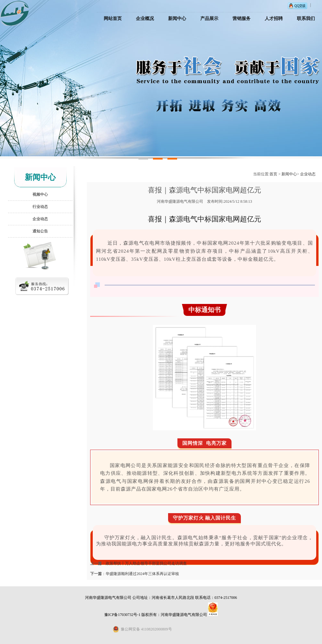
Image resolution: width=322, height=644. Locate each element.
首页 (273, 174)
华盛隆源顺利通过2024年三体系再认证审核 (142, 574)
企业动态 (40, 219)
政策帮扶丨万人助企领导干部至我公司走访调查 (146, 563)
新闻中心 (289, 174)
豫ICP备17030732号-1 (123, 615)
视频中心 (40, 194)
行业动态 (40, 207)
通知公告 (40, 231)
